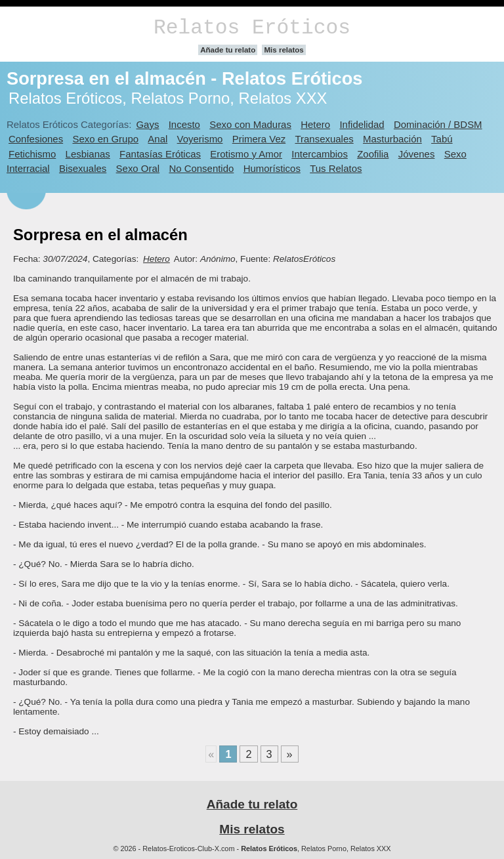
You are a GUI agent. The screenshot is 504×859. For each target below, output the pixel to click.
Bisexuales (83, 168)
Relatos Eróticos (252, 28)
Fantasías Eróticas (160, 154)
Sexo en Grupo (105, 139)
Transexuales (325, 139)
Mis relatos (283, 50)
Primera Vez (259, 139)
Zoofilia (373, 154)
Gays (147, 124)
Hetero (315, 124)
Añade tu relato (228, 50)
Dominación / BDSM (438, 124)
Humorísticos (272, 168)
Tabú (442, 139)
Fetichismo (32, 154)
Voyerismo (200, 139)
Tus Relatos (336, 168)
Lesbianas (88, 154)
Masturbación (392, 139)
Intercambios (320, 154)
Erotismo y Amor (246, 154)
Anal (157, 139)
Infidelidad (362, 124)
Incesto (184, 124)
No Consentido (201, 168)
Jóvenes (417, 154)
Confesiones (36, 139)
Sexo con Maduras (250, 124)
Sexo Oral (138, 168)
